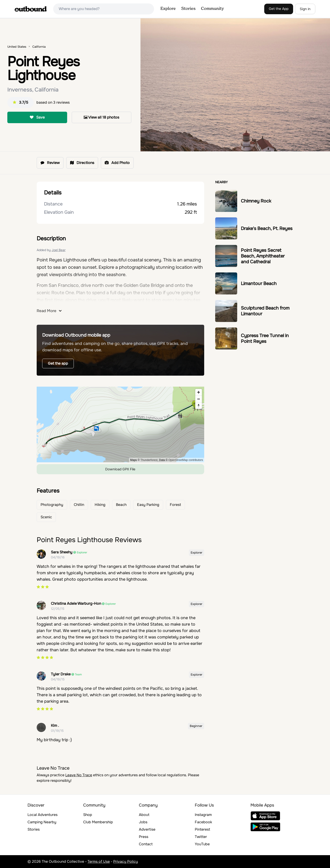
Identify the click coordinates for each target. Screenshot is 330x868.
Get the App (279, 9)
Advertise (147, 829)
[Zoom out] (199, 399)
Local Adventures (43, 815)
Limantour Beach (259, 284)
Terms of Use (99, 861)
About (144, 815)
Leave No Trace (79, 775)
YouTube (202, 844)
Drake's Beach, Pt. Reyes (267, 229)
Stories (188, 9)
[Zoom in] (199, 392)
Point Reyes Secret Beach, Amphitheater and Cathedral (263, 256)
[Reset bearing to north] (199, 406)
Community (212, 9)
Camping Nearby (42, 822)
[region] (120, 424)
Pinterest (202, 829)
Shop (88, 815)
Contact (146, 844)
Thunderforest (149, 460)
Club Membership (98, 822)
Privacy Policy (126, 861)
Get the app (58, 363)
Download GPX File (120, 469)
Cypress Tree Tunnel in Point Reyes (265, 338)
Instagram (203, 815)
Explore (168, 9)
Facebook (203, 822)
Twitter (201, 837)
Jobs (143, 822)
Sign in (305, 9)
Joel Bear (59, 250)
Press (144, 837)
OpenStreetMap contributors (186, 460)
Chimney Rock (256, 201)
